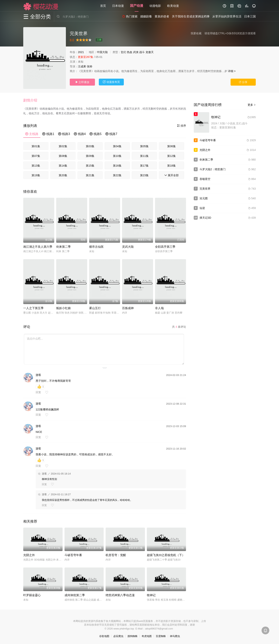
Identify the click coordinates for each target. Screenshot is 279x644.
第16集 (117, 166)
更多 (252, 105)
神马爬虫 (175, 636)
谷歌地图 (104, 636)
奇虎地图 (147, 636)
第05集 (144, 146)
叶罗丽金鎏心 (32, 595)
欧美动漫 (173, 6)
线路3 (64, 134)
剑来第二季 (63, 247)
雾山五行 (95, 308)
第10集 (117, 156)
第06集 (171, 146)
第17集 (144, 166)
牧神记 (151, 595)
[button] (32, 101)
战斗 (142, 52)
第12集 (171, 156)
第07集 (36, 156)
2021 (81, 52)
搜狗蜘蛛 (133, 636)
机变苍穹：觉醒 (116, 555)
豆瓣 (99, 40)
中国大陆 (102, 52)
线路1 (48, 134)
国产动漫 (137, 6)
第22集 (117, 175)
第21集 (90, 175)
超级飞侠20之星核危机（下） (166, 555)
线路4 (80, 134)
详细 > (232, 71)
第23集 (144, 175)
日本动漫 (118, 6)
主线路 (32, 134)
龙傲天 (150, 52)
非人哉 (159, 308)
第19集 (36, 175)
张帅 (90, 66)
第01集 (36, 146)
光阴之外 (29, 555)
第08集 (63, 156)
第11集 (144, 156)
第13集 (36, 166)
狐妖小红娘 (63, 308)
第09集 (90, 156)
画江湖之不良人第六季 (38, 247)
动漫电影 (155, 6)
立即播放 (82, 82)
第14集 (63, 166)
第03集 (90, 146)
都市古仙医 (96, 247)
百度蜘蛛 (161, 636)
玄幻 (123, 52)
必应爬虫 (118, 636)
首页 (103, 6)
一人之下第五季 (33, 308)
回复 (38, 392)
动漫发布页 (112, 82)
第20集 (63, 175)
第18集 (171, 166)
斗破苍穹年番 (73, 555)
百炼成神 (128, 308)
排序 (182, 126)
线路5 (95, 134)
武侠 (136, 52)
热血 (130, 52)
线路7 (111, 134)
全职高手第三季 (165, 247)
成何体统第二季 (75, 595)
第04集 (117, 146)
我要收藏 (196, 33)
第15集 (90, 166)
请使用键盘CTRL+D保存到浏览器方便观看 (230, 33)
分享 (243, 82)
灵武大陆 (128, 247)
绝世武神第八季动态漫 (120, 595)
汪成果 (82, 66)
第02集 (63, 146)
